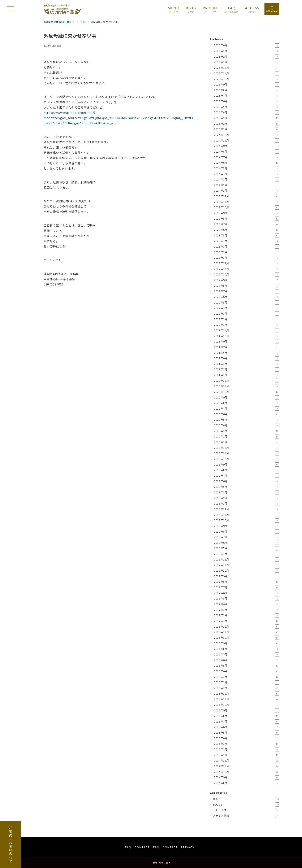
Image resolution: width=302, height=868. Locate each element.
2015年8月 (247, 716)
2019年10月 (247, 459)
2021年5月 (247, 353)
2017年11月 (247, 565)
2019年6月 (247, 481)
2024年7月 (247, 157)
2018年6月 (247, 543)
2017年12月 (247, 559)
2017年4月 (247, 604)
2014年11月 (247, 766)
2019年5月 (247, 487)
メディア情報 (246, 816)
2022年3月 (247, 314)
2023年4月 (247, 241)
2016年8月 (247, 649)
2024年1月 (247, 191)
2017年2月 (247, 615)
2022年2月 (247, 319)
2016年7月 (247, 654)
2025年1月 (247, 129)
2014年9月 (247, 777)
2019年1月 (247, 504)
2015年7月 (247, 721)
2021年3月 (247, 364)
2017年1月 (247, 621)
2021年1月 (247, 375)
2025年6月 (247, 101)
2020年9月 (247, 397)
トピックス (246, 810)
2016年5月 (247, 666)
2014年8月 (247, 783)
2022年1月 (247, 325)
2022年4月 (247, 308)
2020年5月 (247, 420)
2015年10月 (247, 705)
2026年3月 (247, 51)
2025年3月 (247, 118)
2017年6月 (247, 593)
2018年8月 (247, 532)
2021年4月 (247, 358)
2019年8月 (247, 470)
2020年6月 (247, 414)
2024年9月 (247, 146)
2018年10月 (247, 520)
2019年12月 (247, 448)
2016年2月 (247, 682)
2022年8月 (247, 286)
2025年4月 (247, 113)
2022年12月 (247, 263)
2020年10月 (247, 392)
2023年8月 (247, 219)
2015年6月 (247, 727)
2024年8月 (247, 152)
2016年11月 (247, 632)
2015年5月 (247, 733)
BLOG (246, 799)
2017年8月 (247, 582)
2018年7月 (247, 537)
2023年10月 (247, 208)
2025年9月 (247, 84)
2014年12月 (247, 761)
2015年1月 (247, 755)
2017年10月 (247, 571)
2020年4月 (247, 425)
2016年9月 (247, 643)
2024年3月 (247, 180)
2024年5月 (247, 168)
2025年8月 (247, 90)
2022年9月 (247, 280)
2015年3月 (247, 744)
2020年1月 (247, 442)
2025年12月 (247, 68)
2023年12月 (247, 196)
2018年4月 (247, 554)
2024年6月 (247, 163)
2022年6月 (247, 297)
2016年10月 (247, 638)
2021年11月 (247, 330)
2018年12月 (247, 509)
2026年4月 (247, 45)
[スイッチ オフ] (272, 9)
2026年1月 (247, 62)
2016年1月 (247, 688)
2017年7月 (247, 587)
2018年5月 (247, 548)
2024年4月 (247, 174)
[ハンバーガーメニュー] (10, 9)
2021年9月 (247, 342)
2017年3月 (247, 610)
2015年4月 (247, 738)
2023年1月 (247, 258)
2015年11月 (247, 699)
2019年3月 (247, 492)
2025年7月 (247, 96)
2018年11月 (247, 515)
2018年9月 (247, 526)
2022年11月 (247, 269)
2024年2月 (247, 185)
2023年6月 (247, 230)
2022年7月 (247, 291)
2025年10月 (247, 79)
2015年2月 (247, 749)
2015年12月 (247, 694)
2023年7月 (247, 224)
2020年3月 (247, 431)
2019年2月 (247, 498)
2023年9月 (247, 213)
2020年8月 (247, 403)
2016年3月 (247, 677)
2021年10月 (247, 336)
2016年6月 (247, 660)
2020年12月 (247, 381)
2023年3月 (247, 247)
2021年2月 (247, 370)
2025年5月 (247, 107)
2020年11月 (247, 386)
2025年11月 (247, 73)
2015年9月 (247, 710)
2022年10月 (247, 275)
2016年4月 (247, 671)
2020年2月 (247, 437)
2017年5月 (247, 599)
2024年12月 (247, 135)
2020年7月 (247, 409)
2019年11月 (247, 453)
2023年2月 (247, 252)
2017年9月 (247, 576)
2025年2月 (247, 124)
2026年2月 (247, 57)
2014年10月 (247, 772)
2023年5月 (247, 235)
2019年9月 (247, 464)
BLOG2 (246, 804)
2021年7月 (247, 347)
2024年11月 (247, 140)
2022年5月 (247, 302)
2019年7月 (247, 476)
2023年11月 (247, 202)
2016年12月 (247, 627)
